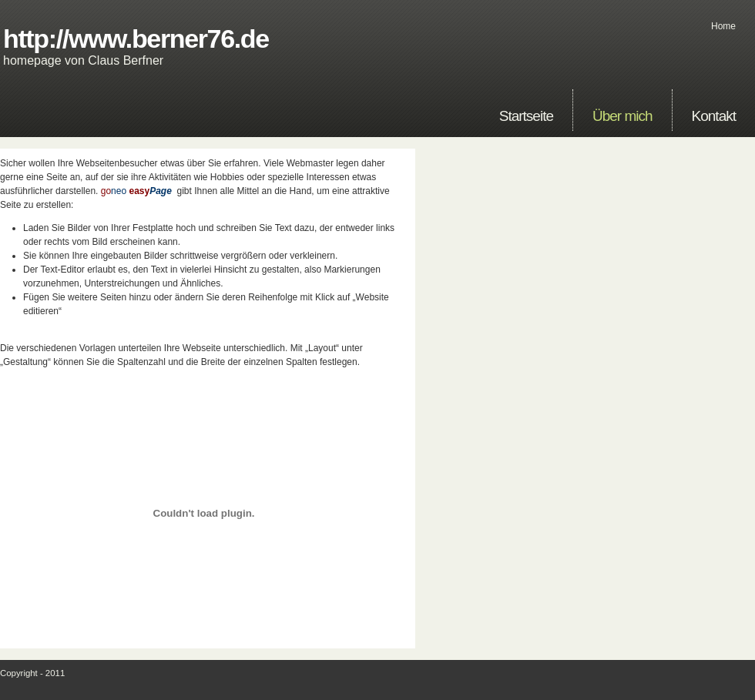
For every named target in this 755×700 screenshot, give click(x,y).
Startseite (526, 116)
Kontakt (714, 116)
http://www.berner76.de (136, 39)
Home (723, 26)
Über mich (622, 116)
